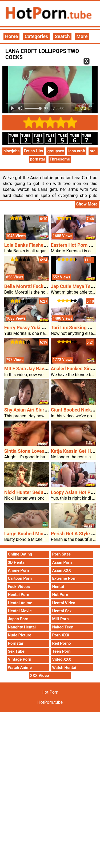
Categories (36, 36)
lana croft (77, 151)
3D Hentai (17, 562)
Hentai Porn (19, 595)
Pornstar (16, 643)
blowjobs (11, 151)
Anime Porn (19, 570)
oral (93, 151)
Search (62, 36)
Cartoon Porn (20, 578)
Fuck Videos (19, 587)
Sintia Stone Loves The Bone (35, 451)
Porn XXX (61, 635)
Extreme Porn (64, 578)
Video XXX (61, 659)
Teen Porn (61, 651)
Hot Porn (60, 595)
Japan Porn (18, 619)
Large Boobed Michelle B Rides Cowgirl (47, 534)
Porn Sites (61, 554)
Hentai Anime (20, 603)
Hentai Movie (20, 611)
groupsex (56, 151)
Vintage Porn (20, 659)
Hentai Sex (62, 611)
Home (11, 36)
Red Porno (61, 643)
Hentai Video (64, 603)
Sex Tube (16, 651)
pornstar (38, 159)
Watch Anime (20, 668)
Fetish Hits (33, 151)
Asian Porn (62, 562)
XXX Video (40, 676)
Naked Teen (63, 627)
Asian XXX (61, 570)
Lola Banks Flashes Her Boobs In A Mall (47, 245)
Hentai (58, 587)
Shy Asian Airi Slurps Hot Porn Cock (43, 410)
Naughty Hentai (22, 627)
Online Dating (20, 554)
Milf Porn (60, 619)
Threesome (60, 159)
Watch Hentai (64, 668)
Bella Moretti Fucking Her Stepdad (41, 286)
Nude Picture (20, 635)
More (82, 36)
